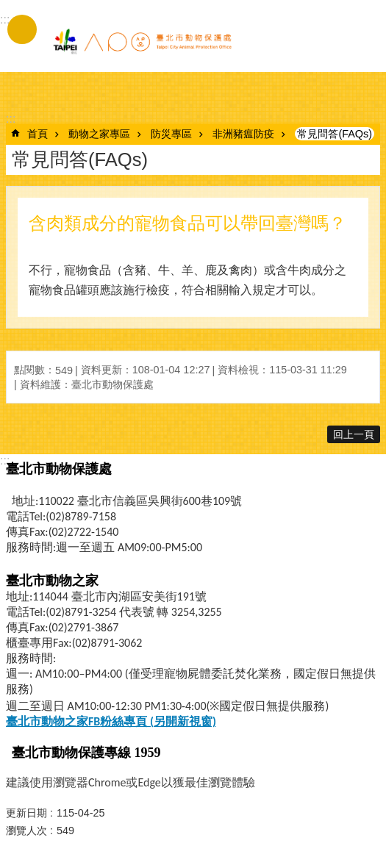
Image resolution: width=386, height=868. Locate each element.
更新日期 (26, 813)
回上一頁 (354, 434)
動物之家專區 (99, 134)
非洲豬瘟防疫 (243, 134)
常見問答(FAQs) (335, 134)
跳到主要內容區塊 (8, 8)
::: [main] (11, 119)
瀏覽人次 (26, 831)
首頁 (37, 134)
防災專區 (171, 134)
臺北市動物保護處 (142, 43)
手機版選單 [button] (22, 29)
